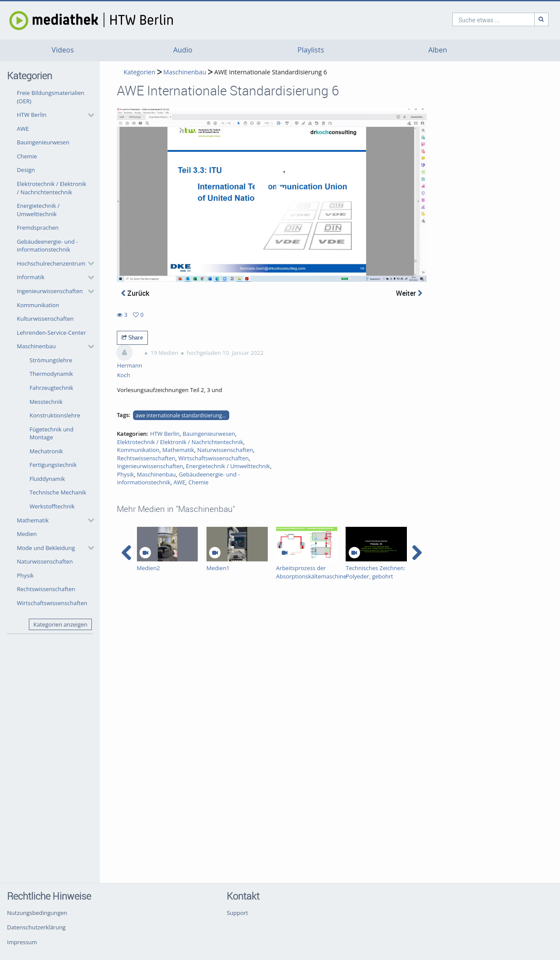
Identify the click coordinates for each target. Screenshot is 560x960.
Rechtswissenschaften (46, 589)
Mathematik (33, 520)
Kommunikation (38, 305)
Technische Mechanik (58, 492)
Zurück (135, 293)
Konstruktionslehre (55, 415)
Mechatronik (46, 451)
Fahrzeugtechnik (52, 388)
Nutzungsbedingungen (37, 913)
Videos (63, 50)
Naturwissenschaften (45, 561)
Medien (27, 534)
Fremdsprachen (38, 228)
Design (26, 170)
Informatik (31, 277)
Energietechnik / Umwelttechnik (38, 210)
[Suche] (504, 19)
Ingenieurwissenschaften (50, 291)
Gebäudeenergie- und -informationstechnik (48, 246)
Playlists (311, 50)
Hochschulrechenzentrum (51, 263)
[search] (456, 19)
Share (132, 337)
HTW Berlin (32, 115)
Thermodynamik (51, 374)
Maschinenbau (37, 346)
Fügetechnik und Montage (52, 433)
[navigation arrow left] (127, 553)
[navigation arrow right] (417, 553)
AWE (23, 129)
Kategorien (139, 72)
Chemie (27, 156)
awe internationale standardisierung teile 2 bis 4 (182, 415)
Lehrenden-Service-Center (52, 333)
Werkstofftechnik (52, 506)
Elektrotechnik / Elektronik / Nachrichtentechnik (52, 188)
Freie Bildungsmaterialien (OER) (51, 97)
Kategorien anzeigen (60, 624)
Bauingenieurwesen (43, 142)
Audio (183, 50)
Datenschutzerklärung (36, 927)
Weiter (409, 293)
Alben (438, 50)
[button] (53, 115)
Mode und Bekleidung (46, 548)
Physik (26, 575)
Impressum (22, 942)
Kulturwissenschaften (45, 319)
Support (237, 913)
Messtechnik (46, 402)
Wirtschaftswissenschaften (52, 603)
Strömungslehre (51, 360)
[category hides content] (88, 115)
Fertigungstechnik (53, 465)
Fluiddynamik (47, 479)
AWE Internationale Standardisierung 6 (271, 72)
